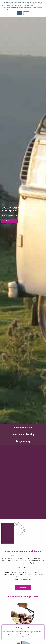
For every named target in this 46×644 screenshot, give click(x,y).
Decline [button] (26, 13)
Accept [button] (20, 13)
